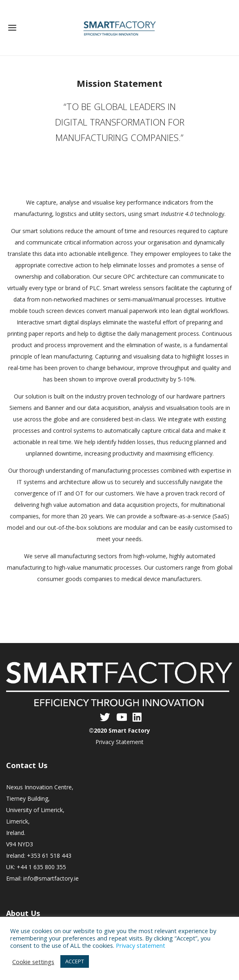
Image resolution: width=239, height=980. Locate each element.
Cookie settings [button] (33, 962)
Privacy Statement (119, 742)
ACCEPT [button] (75, 961)
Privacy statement (141, 945)
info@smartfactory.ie (51, 878)
